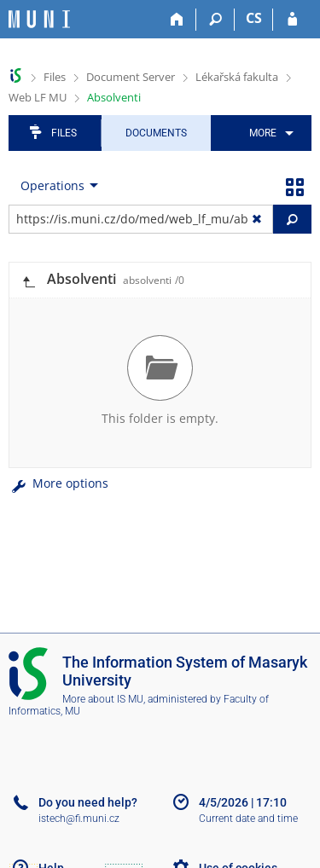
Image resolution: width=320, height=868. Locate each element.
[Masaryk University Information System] (39, 19)
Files (55, 77)
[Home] (177, 20)
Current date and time (248, 819)
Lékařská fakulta (237, 77)
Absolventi (114, 97)
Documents (156, 133)
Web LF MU (38, 97)
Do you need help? (88, 802)
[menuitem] (268, 133)
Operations (52, 185)
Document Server (131, 77)
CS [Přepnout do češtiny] (254, 18)
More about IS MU (103, 699)
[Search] (215, 20)
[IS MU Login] (292, 20)
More (263, 133)
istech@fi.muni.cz (79, 819)
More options (58, 483)
